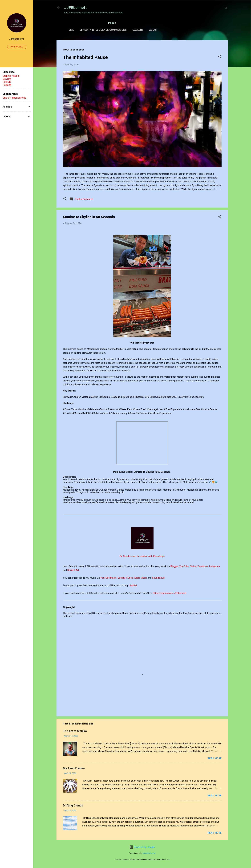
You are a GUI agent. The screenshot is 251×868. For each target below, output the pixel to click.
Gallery (138, 30)
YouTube (184, 566)
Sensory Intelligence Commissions (103, 30)
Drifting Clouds (73, 805)
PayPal (134, 585)
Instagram (214, 566)
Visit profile (17, 47)
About (153, 30)
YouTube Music (108, 578)
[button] (220, 57)
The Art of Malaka (75, 731)
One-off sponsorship (14, 98)
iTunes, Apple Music (137, 578)
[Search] (226, 9)
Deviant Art (73, 570)
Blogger (174, 566)
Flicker (193, 566)
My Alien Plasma (74, 768)
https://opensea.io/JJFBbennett (170, 593)
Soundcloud (158, 578)
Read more (215, 758)
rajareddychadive (149, 853)
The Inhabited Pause (85, 57)
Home (70, 30)
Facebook (203, 566)
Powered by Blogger (142, 847)
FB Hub (7, 82)
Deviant (7, 79)
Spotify (121, 578)
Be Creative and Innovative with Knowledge (142, 556)
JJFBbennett (75, 8)
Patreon (7, 85)
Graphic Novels (11, 76)
